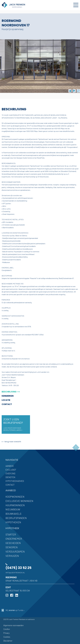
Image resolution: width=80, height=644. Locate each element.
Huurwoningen (15, 505)
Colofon (7, 629)
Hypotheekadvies (15, 481)
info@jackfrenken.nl (15, 573)
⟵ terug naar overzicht (11, 442)
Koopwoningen (15, 497)
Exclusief (11, 470)
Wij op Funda (13, 610)
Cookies (7, 637)
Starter (11, 534)
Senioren (12, 547)
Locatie (6, 400)
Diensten (10, 477)
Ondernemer (14, 539)
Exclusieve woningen (19, 501)
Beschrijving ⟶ (11, 392)
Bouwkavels (13, 514)
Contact (7, 404)
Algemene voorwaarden (13, 625)
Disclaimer (8, 641)
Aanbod (10, 466)
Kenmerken (8, 396)
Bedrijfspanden (16, 518)
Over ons (10, 473)
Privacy (6, 633)
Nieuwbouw (13, 509)
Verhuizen (12, 556)
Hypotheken (13, 522)
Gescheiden (13, 543)
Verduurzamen (15, 552)
